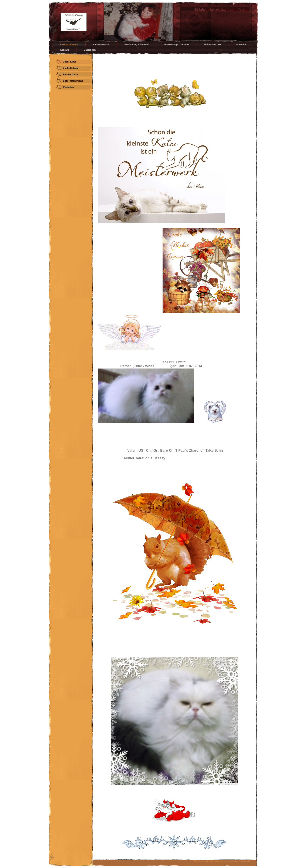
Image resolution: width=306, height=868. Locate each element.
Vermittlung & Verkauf (136, 44)
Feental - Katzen (69, 44)
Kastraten (69, 87)
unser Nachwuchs (73, 81)
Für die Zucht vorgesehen (71, 75)
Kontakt (64, 50)
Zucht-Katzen (71, 68)
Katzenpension (101, 44)
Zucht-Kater (70, 62)
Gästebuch (90, 50)
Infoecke (241, 44)
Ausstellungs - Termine (176, 44)
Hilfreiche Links (213, 44)
